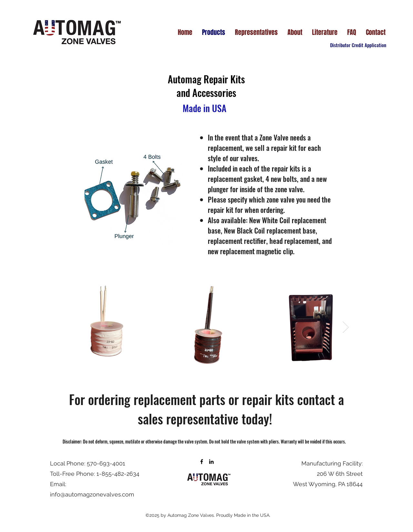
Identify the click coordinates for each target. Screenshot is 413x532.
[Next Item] (346, 327)
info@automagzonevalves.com (92, 494)
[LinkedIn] (211, 462)
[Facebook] (202, 462)
